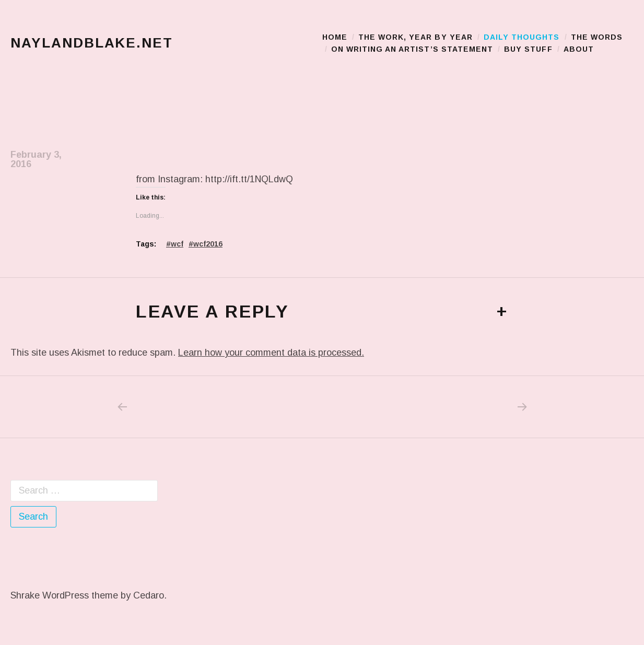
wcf (177, 244)
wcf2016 (208, 244)
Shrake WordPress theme (64, 595)
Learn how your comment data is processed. (271, 353)
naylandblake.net (92, 43)
